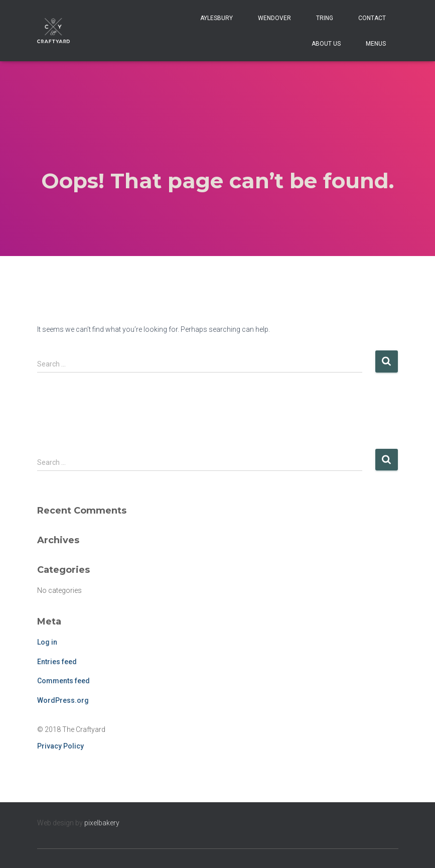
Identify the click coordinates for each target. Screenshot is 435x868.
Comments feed (63, 681)
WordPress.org (63, 700)
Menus (376, 44)
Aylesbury (216, 18)
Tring (325, 18)
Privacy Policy (60, 746)
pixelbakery (102, 823)
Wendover (274, 18)
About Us (326, 44)
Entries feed (57, 662)
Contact (372, 18)
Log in (47, 642)
